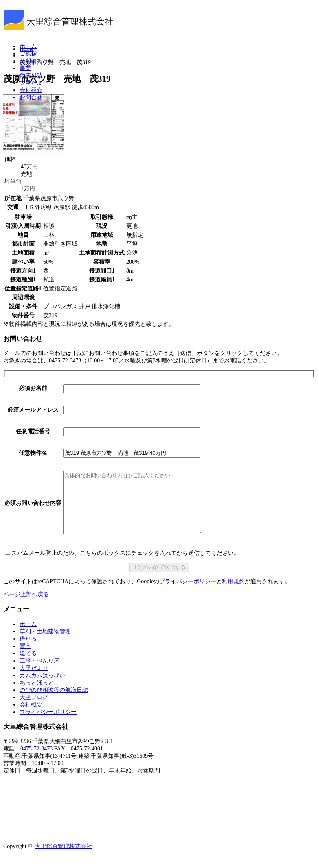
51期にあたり (37, 61)
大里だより (34, 83)
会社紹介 (31, 90)
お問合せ (31, 97)
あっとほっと (37, 695)
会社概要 (31, 717)
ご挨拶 (28, 53)
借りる (28, 651)
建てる (28, 666)
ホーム (28, 46)
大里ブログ (34, 710)
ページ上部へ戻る (26, 607)
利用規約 (233, 594)
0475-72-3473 (36, 761)
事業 (25, 68)
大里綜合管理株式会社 (64, 858)
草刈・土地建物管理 (45, 644)
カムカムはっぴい (42, 688)
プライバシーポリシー (188, 594)
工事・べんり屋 (39, 673)
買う (25, 658)
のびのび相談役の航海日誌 (54, 702)
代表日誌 (31, 75)
